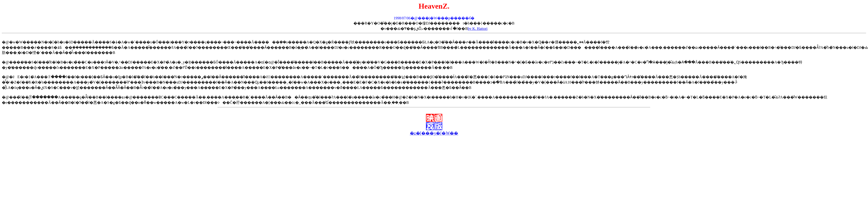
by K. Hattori (478, 29)
